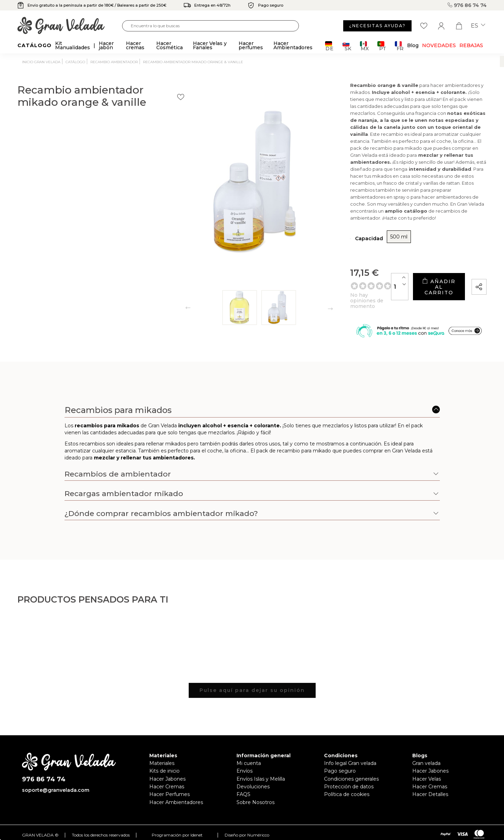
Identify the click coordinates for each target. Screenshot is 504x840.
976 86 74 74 (467, 5)
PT (382, 46)
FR (399, 46)
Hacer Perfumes (170, 784)
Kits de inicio (164, 761)
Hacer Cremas (167, 777)
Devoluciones (253, 777)
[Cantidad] (347, 270)
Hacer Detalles (430, 784)
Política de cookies (347, 784)
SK (347, 46)
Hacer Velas (427, 769)
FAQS (243, 784)
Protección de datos (349, 777)
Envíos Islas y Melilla (261, 769)
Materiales (162, 753)
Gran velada (426, 753)
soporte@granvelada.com (56, 780)
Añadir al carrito (412, 270)
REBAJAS (471, 45)
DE (329, 46)
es (478, 26)
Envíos (245, 761)
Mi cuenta (249, 753)
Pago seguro (340, 761)
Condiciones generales (351, 769)
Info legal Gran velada (350, 753)
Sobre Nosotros (255, 792)
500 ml (318, 226)
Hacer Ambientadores (176, 792)
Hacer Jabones (167, 769)
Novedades (439, 45)
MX (364, 46)
